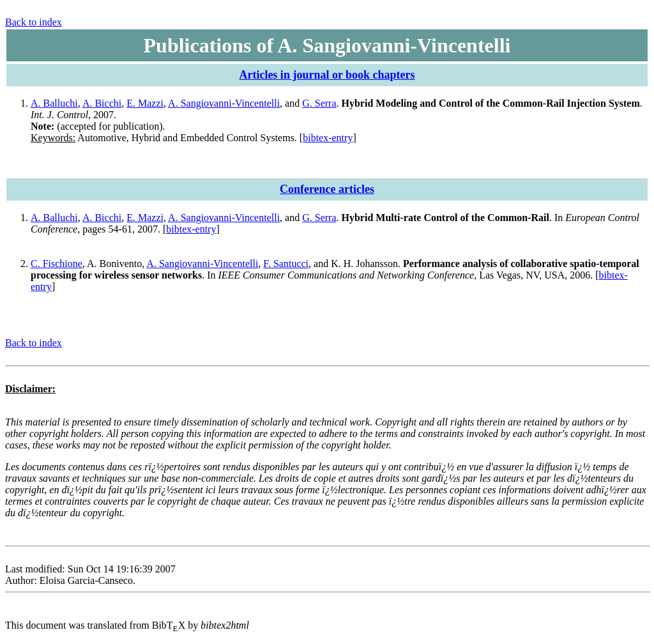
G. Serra (319, 103)
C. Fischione (57, 264)
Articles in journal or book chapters (327, 75)
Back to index (34, 22)
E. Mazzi (145, 103)
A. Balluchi (54, 103)
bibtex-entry (328, 138)
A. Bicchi (102, 103)
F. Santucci (286, 264)
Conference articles (327, 189)
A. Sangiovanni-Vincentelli (224, 103)
